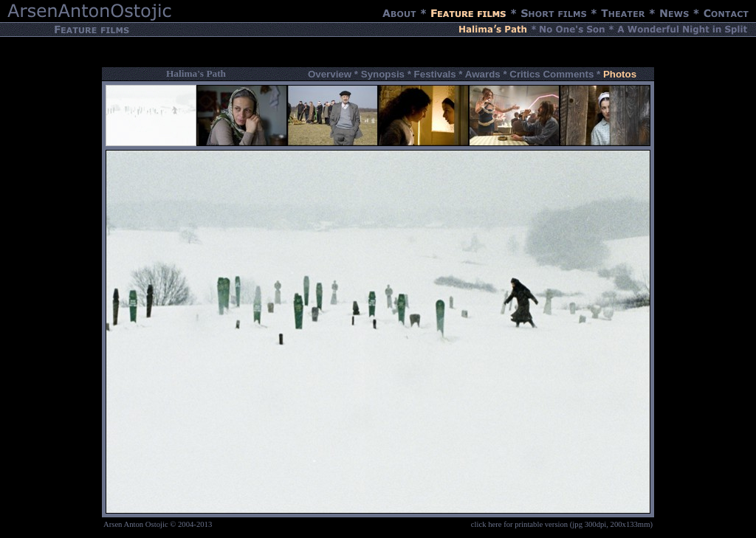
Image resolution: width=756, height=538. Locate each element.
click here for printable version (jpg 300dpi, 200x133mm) (562, 524)
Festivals (435, 74)
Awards (483, 74)
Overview (330, 74)
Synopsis (383, 74)
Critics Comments (551, 74)
